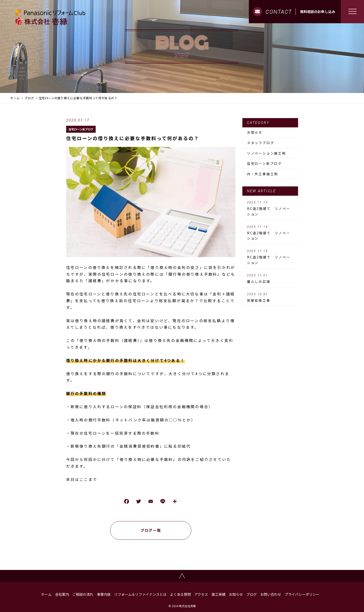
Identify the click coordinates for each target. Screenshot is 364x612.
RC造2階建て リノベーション (270, 208)
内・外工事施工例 (263, 174)
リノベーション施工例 (266, 153)
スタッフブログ (261, 143)
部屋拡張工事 (270, 298)
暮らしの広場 (270, 279)
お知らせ (255, 132)
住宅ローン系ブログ (81, 129)
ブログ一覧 (151, 530)
